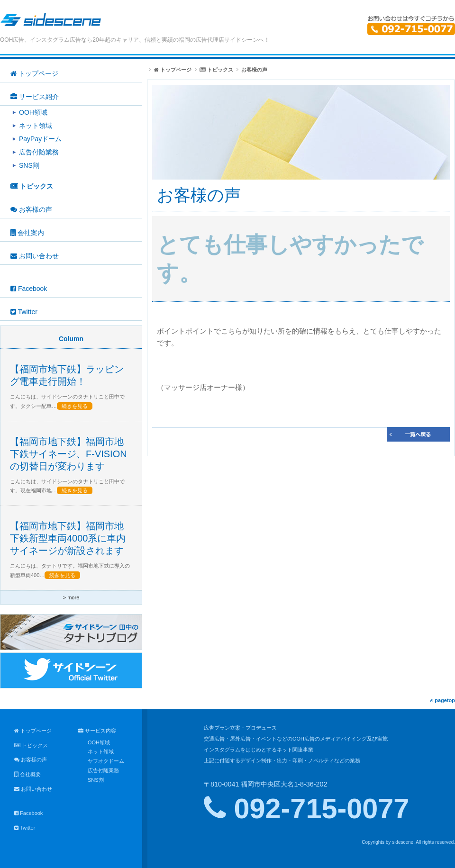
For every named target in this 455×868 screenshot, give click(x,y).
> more (71, 597)
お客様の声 (31, 759)
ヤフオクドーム (106, 761)
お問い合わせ (33, 789)
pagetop (442, 700)
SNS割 (96, 780)
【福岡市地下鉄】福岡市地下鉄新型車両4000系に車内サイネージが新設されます (68, 538)
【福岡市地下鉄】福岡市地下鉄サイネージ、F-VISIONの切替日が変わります (68, 454)
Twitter (25, 828)
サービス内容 (97, 731)
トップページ (173, 70)
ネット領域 (101, 751)
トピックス (216, 70)
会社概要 (27, 774)
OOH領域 (99, 742)
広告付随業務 (103, 770)
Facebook (28, 813)
